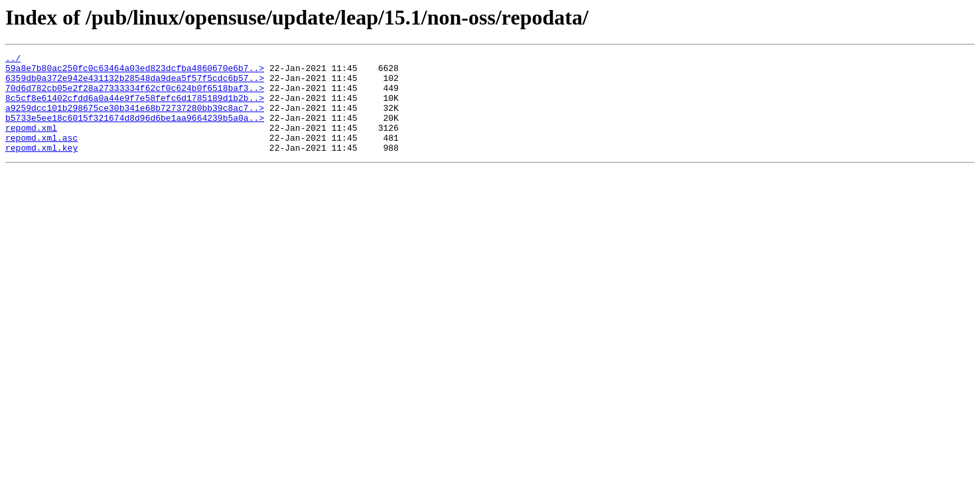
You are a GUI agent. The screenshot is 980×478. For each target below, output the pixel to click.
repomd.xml (31, 143)
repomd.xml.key (41, 167)
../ (13, 60)
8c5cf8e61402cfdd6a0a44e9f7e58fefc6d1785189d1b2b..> (135, 108)
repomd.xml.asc (41, 155)
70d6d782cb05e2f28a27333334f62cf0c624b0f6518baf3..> (135, 96)
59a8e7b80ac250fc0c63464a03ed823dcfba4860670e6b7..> (135, 72)
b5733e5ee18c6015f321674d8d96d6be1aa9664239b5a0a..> (135, 131)
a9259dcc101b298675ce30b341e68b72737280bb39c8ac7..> (135, 119)
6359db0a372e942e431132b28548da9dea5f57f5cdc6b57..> (135, 84)
